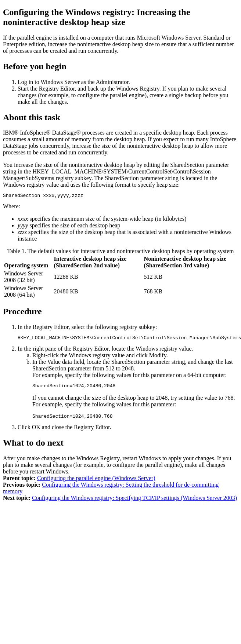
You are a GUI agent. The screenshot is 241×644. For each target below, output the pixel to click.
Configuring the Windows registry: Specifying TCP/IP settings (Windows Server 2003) (134, 502)
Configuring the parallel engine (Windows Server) (96, 482)
